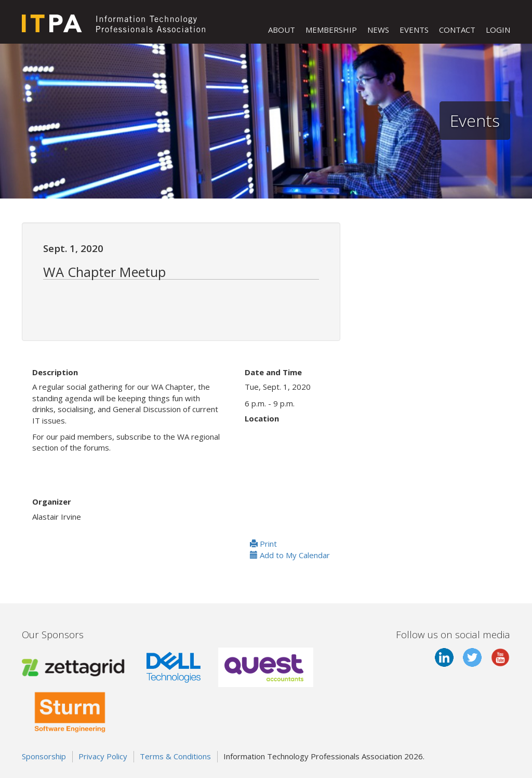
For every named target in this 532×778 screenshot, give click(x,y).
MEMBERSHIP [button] (331, 30)
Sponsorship (44, 756)
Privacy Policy (103, 756)
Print (263, 544)
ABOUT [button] (282, 30)
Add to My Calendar (290, 555)
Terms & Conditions (175, 756)
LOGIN (498, 30)
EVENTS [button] (414, 30)
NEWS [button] (378, 30)
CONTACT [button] (457, 30)
